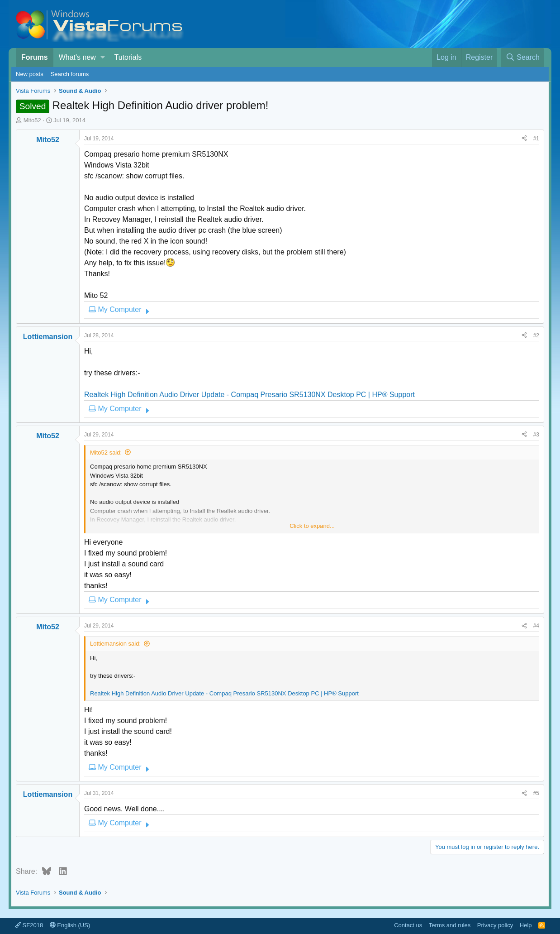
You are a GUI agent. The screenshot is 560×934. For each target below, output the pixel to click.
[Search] (522, 57)
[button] (102, 57)
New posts (30, 74)
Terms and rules (450, 925)
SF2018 (29, 925)
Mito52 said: (106, 453)
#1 (536, 139)
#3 (536, 435)
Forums (35, 57)
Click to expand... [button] (312, 526)
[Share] (524, 139)
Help (526, 925)
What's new (77, 57)
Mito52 (32, 120)
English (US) (70, 925)
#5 (536, 793)
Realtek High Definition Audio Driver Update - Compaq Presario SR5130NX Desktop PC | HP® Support (249, 395)
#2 (536, 335)
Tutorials (128, 57)
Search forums (70, 74)
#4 (536, 626)
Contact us (408, 925)
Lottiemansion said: (115, 644)
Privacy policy (495, 925)
